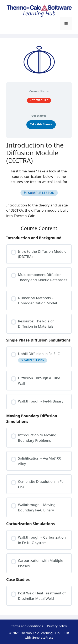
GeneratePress (43, 637)
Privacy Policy (57, 626)
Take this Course (41, 124)
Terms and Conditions (27, 626)
